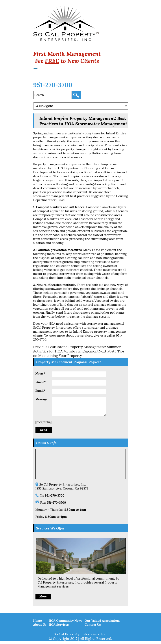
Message (41, 399)
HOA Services (59, 628)
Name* (40, 373)
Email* (40, 391)
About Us (40, 628)
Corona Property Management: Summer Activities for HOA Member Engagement (77, 349)
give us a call (103, 335)
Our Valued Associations (102, 624)
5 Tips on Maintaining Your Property (79, 353)
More (43, 600)
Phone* (41, 382)
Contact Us (93, 628)
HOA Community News (66, 624)
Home (38, 624)
